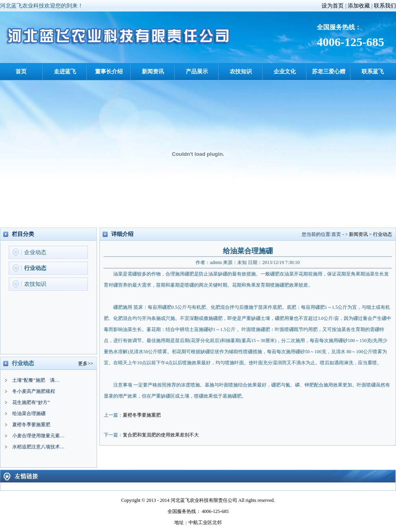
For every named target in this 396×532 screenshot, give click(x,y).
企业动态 (35, 252)
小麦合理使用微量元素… (38, 436)
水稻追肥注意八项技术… (38, 447)
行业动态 (35, 268)
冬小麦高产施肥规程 (34, 391)
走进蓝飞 (65, 72)
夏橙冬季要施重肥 (31, 425)
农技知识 (241, 72)
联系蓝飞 (373, 72)
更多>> (86, 364)
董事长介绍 (109, 72)
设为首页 (333, 6)
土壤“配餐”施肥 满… (36, 380)
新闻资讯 (153, 72)
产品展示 (197, 72)
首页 (21, 72)
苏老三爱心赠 (329, 72)
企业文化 (285, 72)
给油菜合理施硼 (29, 413)
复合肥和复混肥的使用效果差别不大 (161, 435)
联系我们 (385, 6)
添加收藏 (359, 6)
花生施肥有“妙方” (31, 402)
